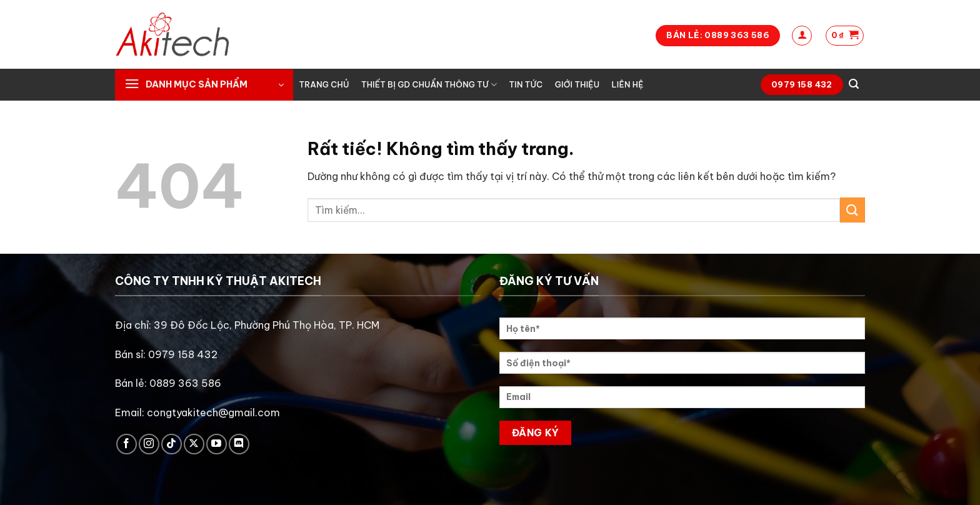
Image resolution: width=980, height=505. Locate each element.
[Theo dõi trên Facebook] (127, 444)
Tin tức (526, 84)
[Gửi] (852, 210)
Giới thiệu (577, 84)
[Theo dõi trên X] (194, 444)
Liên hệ (627, 84)
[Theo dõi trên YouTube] (217, 444)
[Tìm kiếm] (854, 84)
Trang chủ (324, 84)
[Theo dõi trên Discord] (239, 444)
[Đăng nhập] (802, 36)
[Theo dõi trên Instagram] (149, 444)
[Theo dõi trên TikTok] (172, 444)
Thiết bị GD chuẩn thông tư (429, 85)
